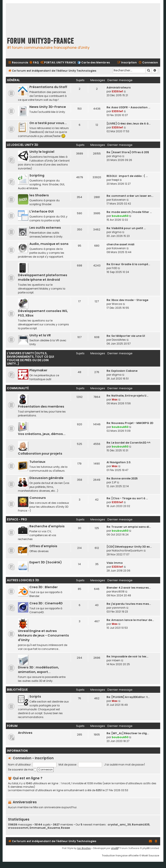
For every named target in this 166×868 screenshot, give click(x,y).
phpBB (115, 848)
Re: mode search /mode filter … (129, 212)
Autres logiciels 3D (23, 580)
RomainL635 (141, 825)
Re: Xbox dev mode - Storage (127, 300)
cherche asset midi (120, 244)
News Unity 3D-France (48, 107)
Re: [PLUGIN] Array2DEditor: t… (128, 697)
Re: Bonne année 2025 (122, 478)
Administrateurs (119, 87)
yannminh (119, 608)
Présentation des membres (41, 406)
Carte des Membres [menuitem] (96, 62)
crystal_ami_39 (119, 825)
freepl (115, 180)
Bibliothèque (17, 690)
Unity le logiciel (42, 152)
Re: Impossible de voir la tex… (127, 656)
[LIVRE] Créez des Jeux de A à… (128, 124)
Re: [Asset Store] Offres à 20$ (128, 152)
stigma (117, 156)
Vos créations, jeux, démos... (42, 434)
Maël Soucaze (150, 855)
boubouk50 (120, 216)
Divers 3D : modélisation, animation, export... (38, 670)
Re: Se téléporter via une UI (126, 336)
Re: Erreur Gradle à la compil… (128, 264)
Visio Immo (115, 563)
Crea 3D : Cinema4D (46, 603)
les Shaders (39, 195)
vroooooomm (18, 828)
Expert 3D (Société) (46, 562)
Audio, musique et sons (49, 244)
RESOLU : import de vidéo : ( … (127, 176)
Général (13, 80)
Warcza (117, 304)
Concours (38, 498)
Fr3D (114, 268)
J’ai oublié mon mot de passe (124, 765)
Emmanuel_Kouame (45, 828)
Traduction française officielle (120, 855)
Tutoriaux (37, 462)
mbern (116, 660)
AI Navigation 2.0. (119, 462)
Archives (25, 733)
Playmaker (38, 370)
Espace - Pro (17, 519)
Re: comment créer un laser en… (130, 196)
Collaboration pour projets (40, 454)
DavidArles (119, 340)
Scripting (37, 175)
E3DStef (117, 91)
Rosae (65, 828)
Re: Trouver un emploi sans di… (129, 527)
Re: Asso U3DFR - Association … (128, 107)
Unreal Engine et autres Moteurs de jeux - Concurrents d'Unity (43, 635)
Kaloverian (119, 200)
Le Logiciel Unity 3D (23, 145)
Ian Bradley (84, 848)
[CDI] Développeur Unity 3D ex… (129, 547)
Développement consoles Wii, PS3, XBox (43, 313)
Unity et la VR (40, 335)
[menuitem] (34, 63)
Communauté (18, 388)
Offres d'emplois (43, 546)
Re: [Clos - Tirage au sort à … (127, 498)
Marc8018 (118, 592)
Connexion (22, 758)
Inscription (44, 758)
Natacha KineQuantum (127, 551)
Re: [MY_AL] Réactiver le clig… (128, 733)
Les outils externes (45, 228)
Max (115, 399)
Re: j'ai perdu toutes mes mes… (129, 604)
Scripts (35, 696)
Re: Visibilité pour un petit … (126, 228)
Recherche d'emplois (47, 526)
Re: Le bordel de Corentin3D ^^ (128, 443)
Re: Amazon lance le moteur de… (130, 620)
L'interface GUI (41, 211)
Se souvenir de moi (22, 770)
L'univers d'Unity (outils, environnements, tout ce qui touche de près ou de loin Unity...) (30, 358)
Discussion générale (46, 478)
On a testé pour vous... (48, 123)
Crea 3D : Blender (44, 587)
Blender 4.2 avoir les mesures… (129, 588)
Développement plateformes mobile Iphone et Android (43, 277)
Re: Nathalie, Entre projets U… (127, 396)
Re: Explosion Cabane (122, 371)
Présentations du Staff (48, 87)
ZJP (114, 482)
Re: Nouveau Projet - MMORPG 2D (130, 423)
